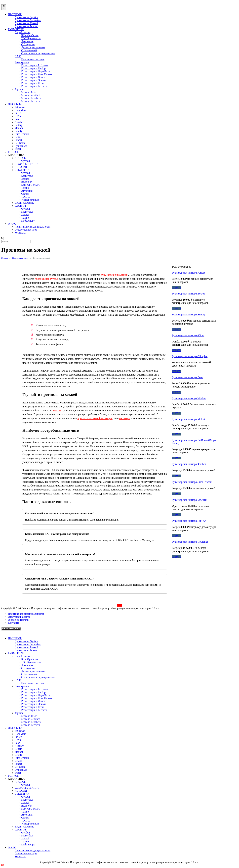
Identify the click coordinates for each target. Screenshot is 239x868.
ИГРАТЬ (177, 288)
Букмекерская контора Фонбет (189, 464)
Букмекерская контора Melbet (188, 419)
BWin (18, 116)
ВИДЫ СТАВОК (24, 203)
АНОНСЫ (20, 158)
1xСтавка (20, 107)
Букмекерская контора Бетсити (189, 500)
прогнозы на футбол (46, 279)
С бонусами (28, 44)
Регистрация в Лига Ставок (37, 74)
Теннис (25, 188)
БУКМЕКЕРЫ (16, 29)
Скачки (25, 194)
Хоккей (25, 179)
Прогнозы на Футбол (26, 17)
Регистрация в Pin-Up (33, 68)
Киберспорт (28, 221)
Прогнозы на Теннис (26, 26)
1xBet (18, 149)
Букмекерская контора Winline (189, 398)
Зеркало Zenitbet (30, 95)
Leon (17, 119)
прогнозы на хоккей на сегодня (95, 418)
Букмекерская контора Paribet (188, 273)
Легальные (27, 41)
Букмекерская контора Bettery (189, 314)
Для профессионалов (33, 47)
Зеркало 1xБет (29, 92)
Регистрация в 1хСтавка (35, 65)
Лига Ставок (22, 134)
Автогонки (27, 191)
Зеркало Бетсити (31, 101)
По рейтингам (22, 32)
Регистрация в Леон (32, 83)
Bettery (19, 125)
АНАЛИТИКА (16, 155)
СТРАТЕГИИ (22, 170)
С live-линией (29, 50)
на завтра (125, 418)
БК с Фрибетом (30, 35)
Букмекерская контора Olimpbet (190, 356)
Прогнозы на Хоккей (26, 23)
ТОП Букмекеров (31, 38)
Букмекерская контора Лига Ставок (192, 482)
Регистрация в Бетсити (34, 86)
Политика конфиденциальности (33, 227)
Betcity (18, 131)
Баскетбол (27, 176)
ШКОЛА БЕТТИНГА (27, 164)
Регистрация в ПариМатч (36, 71)
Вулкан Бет (21, 146)
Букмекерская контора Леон (187, 377)
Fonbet (18, 140)
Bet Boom (20, 143)
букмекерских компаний (115, 275)
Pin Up (18, 113)
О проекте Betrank (18, 620)
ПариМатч (20, 110)
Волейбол (27, 182)
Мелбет (19, 128)
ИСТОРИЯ (21, 167)
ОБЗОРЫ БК (15, 104)
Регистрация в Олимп (33, 80)
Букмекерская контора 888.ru (188, 335)
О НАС (12, 224)
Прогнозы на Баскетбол (28, 20)
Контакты (20, 233)
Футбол (26, 161)
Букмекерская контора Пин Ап (189, 521)
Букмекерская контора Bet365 (188, 294)
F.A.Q (18, 56)
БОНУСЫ (14, 152)
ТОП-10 (26, 197)
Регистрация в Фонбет (34, 77)
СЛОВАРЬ (21, 206)
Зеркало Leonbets (31, 98)
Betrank (57, 410)
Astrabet (19, 122)
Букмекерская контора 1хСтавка (190, 542)
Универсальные (30, 200)
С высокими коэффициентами (38, 53)
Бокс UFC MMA (30, 185)
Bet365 (18, 137)
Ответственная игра (26, 230)
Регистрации (22, 62)
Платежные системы (33, 59)
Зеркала (19, 89)
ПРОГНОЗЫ (15, 14)
